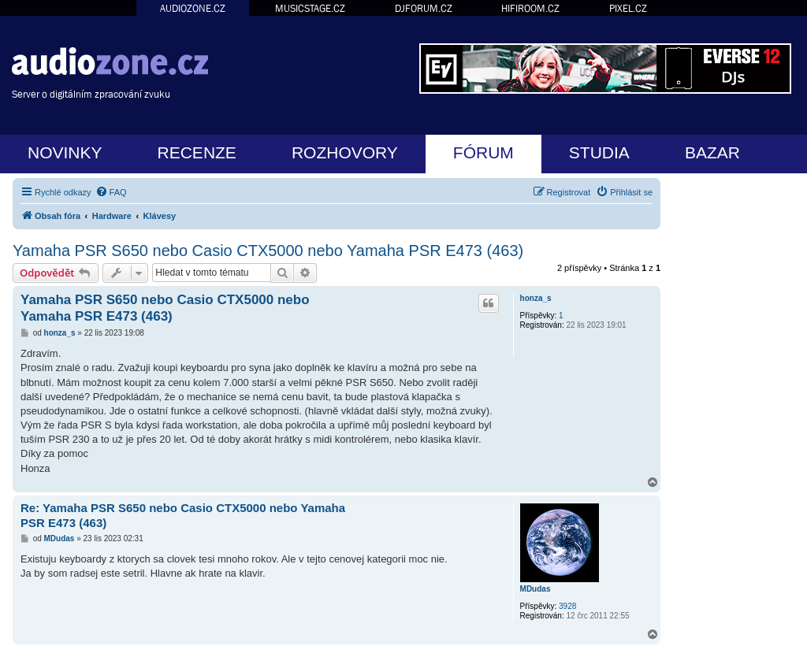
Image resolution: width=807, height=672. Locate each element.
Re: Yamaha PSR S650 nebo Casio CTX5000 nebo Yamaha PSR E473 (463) (183, 515)
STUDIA (599, 152)
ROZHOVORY (345, 152)
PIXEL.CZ (628, 8)
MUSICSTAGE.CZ (310, 8)
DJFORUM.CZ (424, 8)
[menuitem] (111, 192)
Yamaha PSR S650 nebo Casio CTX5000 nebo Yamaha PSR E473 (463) (268, 251)
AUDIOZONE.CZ (193, 8)
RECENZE (197, 152)
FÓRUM (483, 152)
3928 (567, 606)
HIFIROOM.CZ (530, 8)
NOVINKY (65, 152)
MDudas (536, 589)
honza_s (536, 298)
